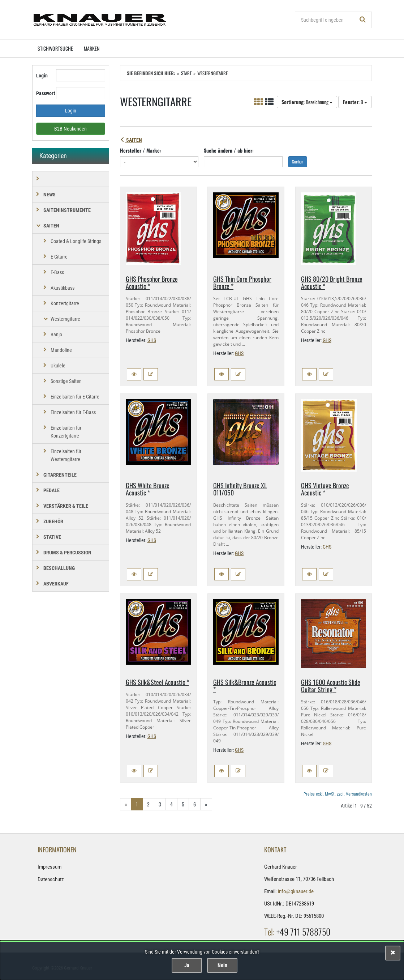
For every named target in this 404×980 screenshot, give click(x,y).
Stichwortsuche (55, 48)
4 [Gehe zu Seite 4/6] (171, 804)
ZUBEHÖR (53, 521)
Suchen (298, 161)
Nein (222, 965)
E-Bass (57, 272)
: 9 (355, 102)
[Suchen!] (363, 20)
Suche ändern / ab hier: (229, 150)
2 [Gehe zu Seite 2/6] (148, 804)
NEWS (50, 195)
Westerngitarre (65, 319)
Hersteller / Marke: (141, 150)
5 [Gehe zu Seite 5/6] (183, 804)
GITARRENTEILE (60, 475)
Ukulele (58, 366)
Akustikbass (63, 288)
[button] (134, 374)
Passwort (43, 93)
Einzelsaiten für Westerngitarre (66, 455)
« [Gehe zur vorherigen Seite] (126, 804)
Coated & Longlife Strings (76, 241)
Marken (92, 48)
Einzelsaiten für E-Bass (73, 412)
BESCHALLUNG (59, 568)
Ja (187, 965)
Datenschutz (51, 879)
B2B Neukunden (70, 129)
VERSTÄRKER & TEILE (66, 506)
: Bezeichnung (307, 102)
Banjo (56, 335)
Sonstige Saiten (66, 381)
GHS (152, 340)
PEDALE (51, 490)
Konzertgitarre (65, 303)
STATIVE (52, 537)
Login (42, 76)
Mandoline (61, 350)
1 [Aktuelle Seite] (137, 804)
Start (186, 73)
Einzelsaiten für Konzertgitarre (66, 432)
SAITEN (131, 140)
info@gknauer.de (296, 891)
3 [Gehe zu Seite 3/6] (160, 804)
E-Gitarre (59, 257)
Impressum (50, 867)
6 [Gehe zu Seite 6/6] (195, 804)
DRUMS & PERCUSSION (67, 553)
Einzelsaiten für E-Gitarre (75, 397)
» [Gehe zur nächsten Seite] (206, 804)
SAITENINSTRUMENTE (67, 210)
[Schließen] (393, 953)
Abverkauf (56, 584)
